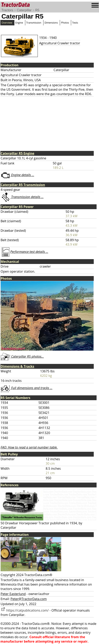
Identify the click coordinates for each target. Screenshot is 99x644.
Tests (75, 23)
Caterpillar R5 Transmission (23, 185)
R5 (37, 10)
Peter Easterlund (13, 594)
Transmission (34, 23)
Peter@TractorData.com (29, 599)
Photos (65, 23)
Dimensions (51, 23)
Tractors (7, 10)
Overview (7, 23)
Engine (19, 23)
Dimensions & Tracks (17, 366)
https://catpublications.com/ (25, 610)
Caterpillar (24, 10)
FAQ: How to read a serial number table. (29, 447)
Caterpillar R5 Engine (17, 153)
